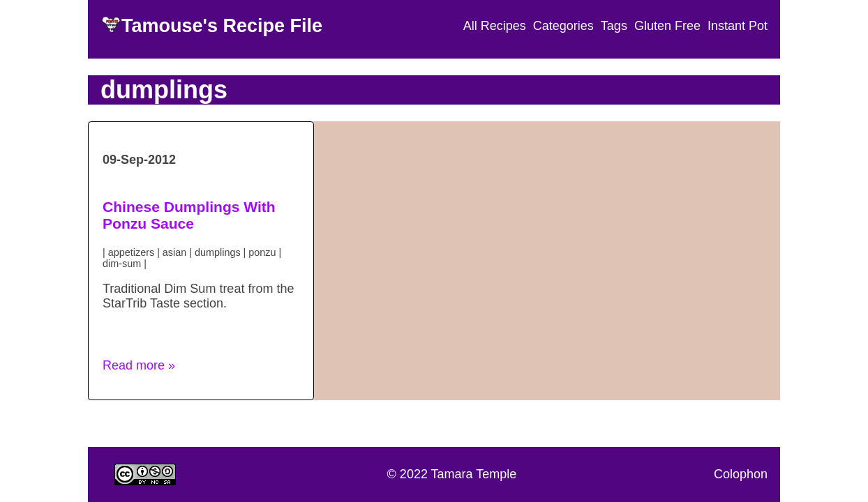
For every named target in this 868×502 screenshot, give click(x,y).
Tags (614, 26)
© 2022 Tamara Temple (452, 474)
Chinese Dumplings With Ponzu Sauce (189, 215)
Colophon (741, 474)
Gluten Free (667, 26)
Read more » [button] (139, 365)
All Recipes (495, 26)
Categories (563, 26)
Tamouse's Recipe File (222, 26)
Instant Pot (738, 26)
